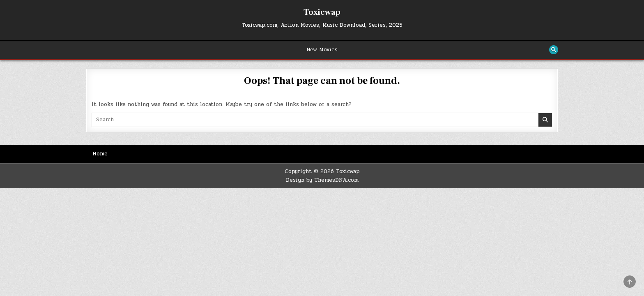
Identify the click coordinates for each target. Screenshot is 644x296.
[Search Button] (554, 50)
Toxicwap (322, 12)
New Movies (322, 50)
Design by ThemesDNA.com (322, 180)
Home (100, 154)
